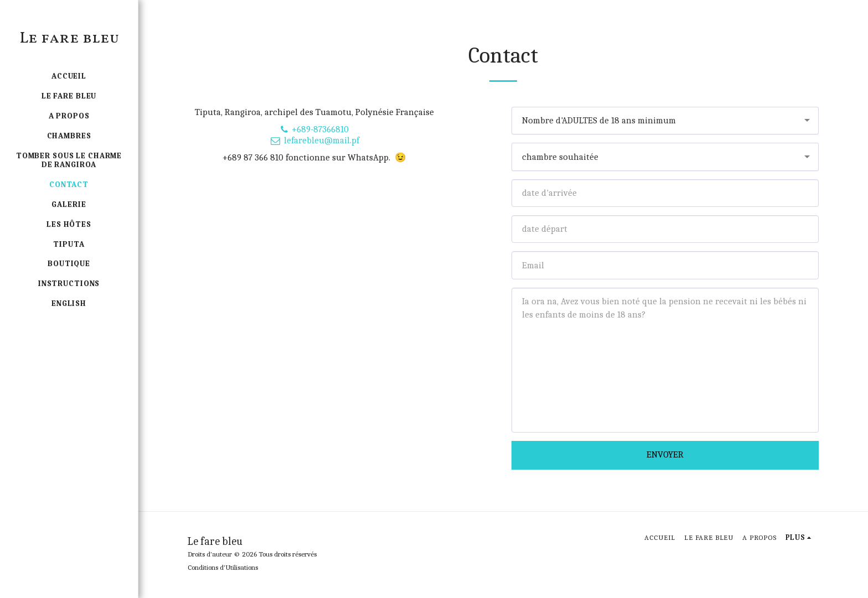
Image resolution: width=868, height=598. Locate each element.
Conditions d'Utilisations (223, 567)
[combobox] (665, 121)
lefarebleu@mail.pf (314, 140)
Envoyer (665, 454)
